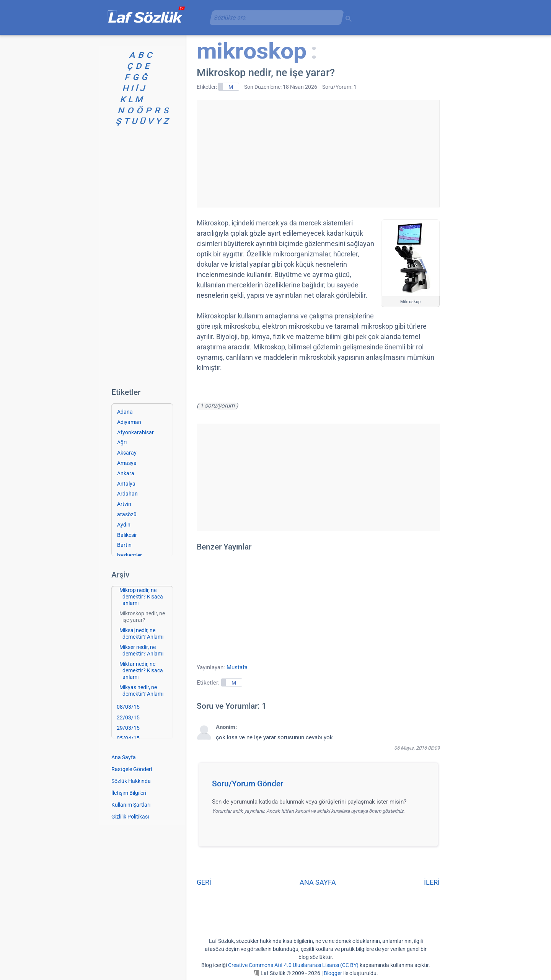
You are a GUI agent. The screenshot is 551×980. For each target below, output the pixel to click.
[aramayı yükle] (274, 17)
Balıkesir (127, 535)
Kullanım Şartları (131, 805)
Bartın (124, 545)
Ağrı (122, 442)
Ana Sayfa (124, 757)
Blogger (333, 973)
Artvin (124, 504)
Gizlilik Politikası (130, 817)
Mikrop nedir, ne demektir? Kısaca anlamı (141, 597)
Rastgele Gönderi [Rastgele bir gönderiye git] (132, 769)
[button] (321, 786)
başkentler (130, 555)
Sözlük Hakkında (131, 781)
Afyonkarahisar (135, 432)
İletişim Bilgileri (129, 793)
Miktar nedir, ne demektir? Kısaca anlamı (141, 670)
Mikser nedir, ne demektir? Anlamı (141, 650)
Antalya (126, 484)
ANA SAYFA (318, 882)
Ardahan (127, 494)
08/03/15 (128, 707)
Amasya (127, 463)
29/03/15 (128, 728)
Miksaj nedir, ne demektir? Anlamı (141, 633)
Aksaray (127, 453)
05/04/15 (128, 738)
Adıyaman (129, 422)
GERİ (204, 882)
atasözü (127, 514)
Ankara (126, 473)
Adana (125, 412)
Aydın (124, 525)
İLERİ (432, 882)
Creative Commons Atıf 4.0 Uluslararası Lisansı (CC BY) (293, 965)
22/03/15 (128, 717)
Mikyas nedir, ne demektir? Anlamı (141, 691)
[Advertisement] (318, 153)
